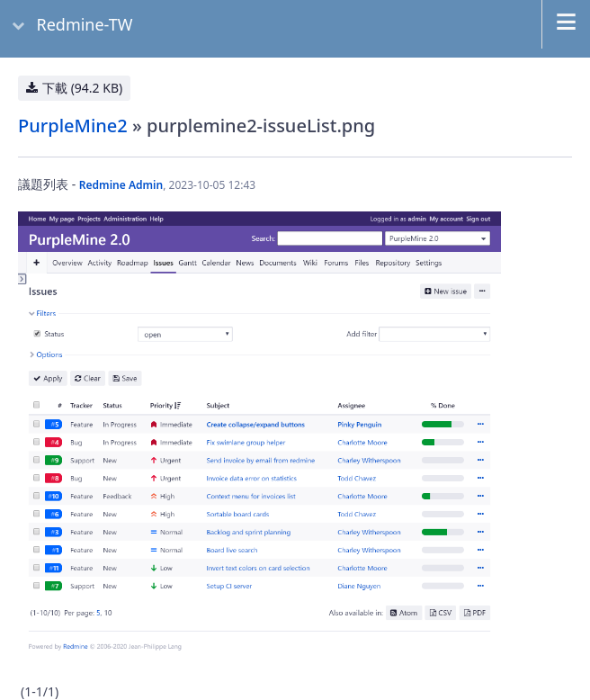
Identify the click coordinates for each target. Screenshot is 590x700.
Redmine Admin (121, 185)
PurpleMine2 (73, 126)
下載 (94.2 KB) (82, 88)
